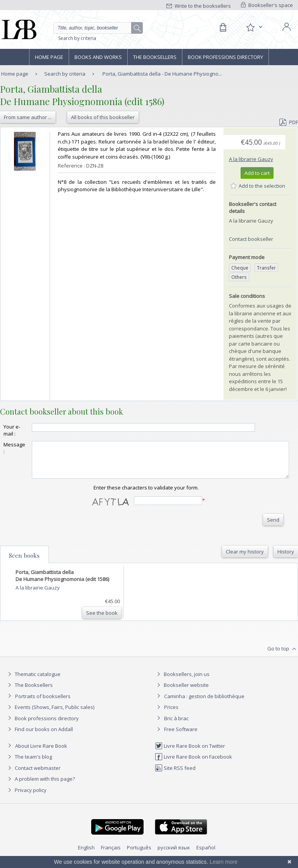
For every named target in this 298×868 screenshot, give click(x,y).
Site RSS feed (175, 775)
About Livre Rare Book (41, 753)
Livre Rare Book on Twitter (190, 753)
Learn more (223, 862)
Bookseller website (182, 692)
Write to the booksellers (199, 6)
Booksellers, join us (182, 681)
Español (206, 854)
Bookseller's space (267, 5)
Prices (171, 714)
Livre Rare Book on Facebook (193, 764)
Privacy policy (26, 797)
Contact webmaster (33, 775)
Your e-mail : (12, 430)
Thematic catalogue (33, 681)
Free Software (181, 736)
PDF (289, 122)
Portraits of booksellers (43, 703)
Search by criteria (77, 38)
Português (139, 854)
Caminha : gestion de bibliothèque (204, 703)
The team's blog (29, 764)
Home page (49, 57)
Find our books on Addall (39, 736)
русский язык (174, 854)
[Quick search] (98, 28)
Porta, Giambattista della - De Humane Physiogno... (162, 74)
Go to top (283, 656)
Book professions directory (225, 57)
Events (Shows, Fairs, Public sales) (50, 714)
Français (111, 854)
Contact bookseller (251, 239)
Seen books (24, 562)
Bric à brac (176, 725)
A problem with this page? (40, 786)
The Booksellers (155, 57)
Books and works (98, 57)
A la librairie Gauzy (251, 159)
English (86, 854)
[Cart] (223, 28)
